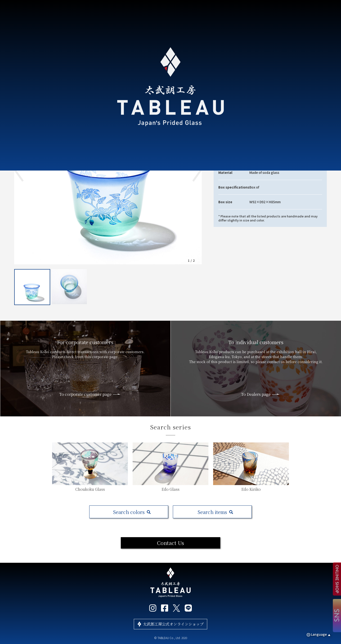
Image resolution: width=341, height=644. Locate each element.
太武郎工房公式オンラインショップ (173, 624)
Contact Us (170, 543)
